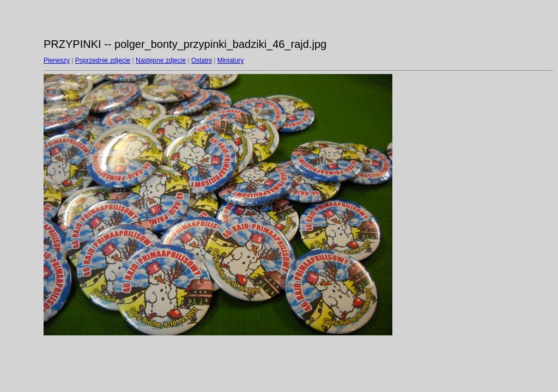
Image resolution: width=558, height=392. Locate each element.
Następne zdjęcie (161, 60)
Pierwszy (57, 60)
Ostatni (202, 60)
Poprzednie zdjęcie (103, 60)
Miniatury (231, 60)
